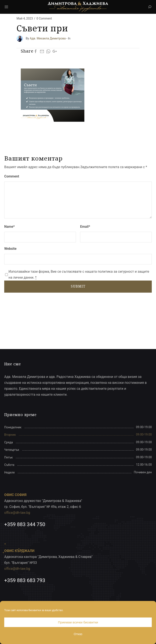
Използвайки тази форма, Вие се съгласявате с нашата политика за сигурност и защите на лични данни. (79, 275)
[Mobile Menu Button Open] (6, 7)
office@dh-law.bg (17, 513)
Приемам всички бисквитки (78, 622)
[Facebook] (36, 51)
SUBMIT (78, 286)
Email (85, 227)
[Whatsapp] (48, 51)
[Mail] (42, 51)
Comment (12, 176)
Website (10, 249)
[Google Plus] (55, 51)
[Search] (150, 7)
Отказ (78, 634)
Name (10, 227)
